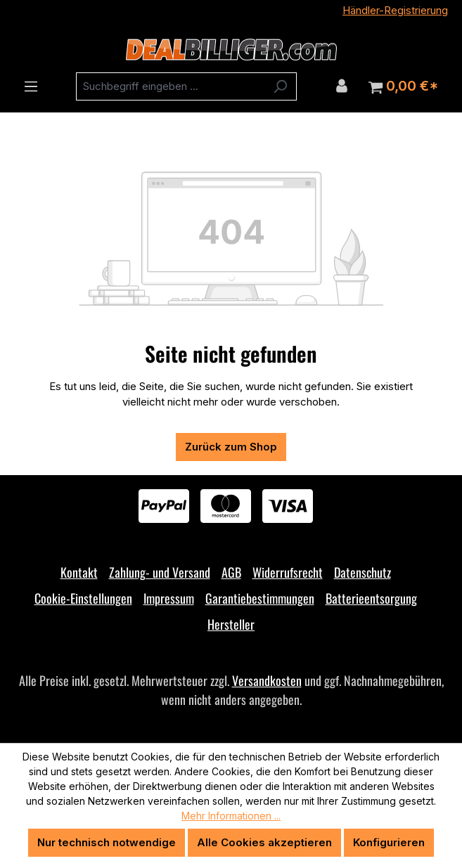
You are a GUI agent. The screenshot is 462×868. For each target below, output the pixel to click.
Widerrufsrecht (288, 572)
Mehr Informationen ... (231, 816)
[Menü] (31, 86)
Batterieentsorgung (371, 598)
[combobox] (170, 86)
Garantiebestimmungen (260, 598)
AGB (231, 572)
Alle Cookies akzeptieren (264, 842)
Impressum (169, 598)
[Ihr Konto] (342, 86)
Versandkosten (267, 680)
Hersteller (231, 624)
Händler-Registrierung (395, 10)
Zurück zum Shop (231, 447)
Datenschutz (362, 572)
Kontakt (79, 572)
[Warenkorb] (403, 86)
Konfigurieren (389, 842)
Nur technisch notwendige (107, 842)
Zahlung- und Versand (160, 572)
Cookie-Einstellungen (83, 598)
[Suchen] (280, 86)
